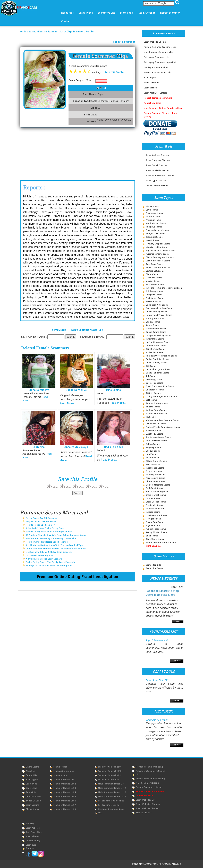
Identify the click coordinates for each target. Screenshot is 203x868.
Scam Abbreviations (64, 771)
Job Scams (151, 376)
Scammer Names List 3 (65, 788)
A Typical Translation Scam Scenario (44, 559)
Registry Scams (153, 447)
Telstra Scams (153, 407)
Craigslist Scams (154, 295)
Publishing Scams (154, 291)
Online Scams (28, 31)
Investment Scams (155, 339)
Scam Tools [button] (127, 13)
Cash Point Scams (154, 488)
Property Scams (154, 471)
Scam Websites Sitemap (148, 804)
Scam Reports (151, 77)
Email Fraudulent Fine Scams (160, 386)
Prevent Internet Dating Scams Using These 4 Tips (51, 538)
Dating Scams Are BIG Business (41, 518)
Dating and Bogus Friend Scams (161, 396)
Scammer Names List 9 (109, 767)
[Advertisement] (46, 153)
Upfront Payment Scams (158, 342)
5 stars (54, 487)
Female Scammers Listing (149, 787)
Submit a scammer (124, 42)
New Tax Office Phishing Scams (162, 356)
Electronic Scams (154, 505)
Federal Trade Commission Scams (163, 427)
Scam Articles (33, 828)
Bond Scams (152, 536)
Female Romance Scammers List (160, 47)
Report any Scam (152, 103)
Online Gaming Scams (156, 363)
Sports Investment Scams (158, 437)
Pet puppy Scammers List (157, 57)
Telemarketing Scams (157, 403)
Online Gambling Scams (157, 359)
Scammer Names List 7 (65, 805)
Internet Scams (153, 217)
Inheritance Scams (155, 468)
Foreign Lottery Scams (157, 230)
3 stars (81, 487)
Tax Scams (151, 366)
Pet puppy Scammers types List (160, 62)
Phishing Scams (153, 220)
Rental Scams (152, 325)
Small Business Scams (156, 441)
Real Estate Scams (155, 284)
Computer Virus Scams (157, 305)
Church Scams (153, 274)
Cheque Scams (153, 451)
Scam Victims (32, 805)
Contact (66, 21)
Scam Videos (150, 88)
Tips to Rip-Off (144, 813)
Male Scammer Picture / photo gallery (163, 108)
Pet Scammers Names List (111, 801)
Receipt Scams (153, 458)
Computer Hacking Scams (159, 335)
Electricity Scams (154, 434)
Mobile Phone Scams (156, 329)
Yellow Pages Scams (156, 410)
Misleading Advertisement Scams (163, 420)
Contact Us (31, 775)
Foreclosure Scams (155, 478)
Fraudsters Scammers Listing (150, 779)
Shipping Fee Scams (156, 475)
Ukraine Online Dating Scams (40, 555)
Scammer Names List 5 (65, 796)
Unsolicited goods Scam (158, 369)
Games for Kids (153, 565)
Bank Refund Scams (156, 349)
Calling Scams (153, 444)
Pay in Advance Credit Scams (160, 250)
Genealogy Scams (155, 390)
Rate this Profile (114, 72)
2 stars (93, 487)
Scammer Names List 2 (65, 784)
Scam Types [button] (86, 13)
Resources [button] (67, 13)
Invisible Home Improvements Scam (164, 288)
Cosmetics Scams (154, 383)
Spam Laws (31, 788)
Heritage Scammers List (156, 67)
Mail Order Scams (154, 352)
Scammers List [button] (106, 13)
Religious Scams (154, 227)
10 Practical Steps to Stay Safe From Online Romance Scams (56, 535)
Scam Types (32, 779)
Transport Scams (154, 237)
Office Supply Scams (156, 461)
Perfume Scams (154, 301)
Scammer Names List (64, 779)
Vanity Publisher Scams (157, 373)
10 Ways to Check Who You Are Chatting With (49, 566)
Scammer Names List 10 (110, 771)
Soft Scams (151, 400)
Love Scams (152, 210)
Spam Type (32, 784)
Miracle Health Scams (157, 413)
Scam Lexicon (60, 767)
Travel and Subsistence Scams (161, 542)
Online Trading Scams (157, 312)
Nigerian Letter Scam (156, 247)
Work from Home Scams (158, 267)
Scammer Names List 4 (65, 792)
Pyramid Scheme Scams (158, 254)
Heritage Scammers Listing (149, 767)
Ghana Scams (152, 206)
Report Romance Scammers (158, 98)
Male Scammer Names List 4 (112, 796)
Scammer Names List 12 (110, 779)
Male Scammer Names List (111, 784)
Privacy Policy (33, 841)
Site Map (30, 824)
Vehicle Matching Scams (158, 485)
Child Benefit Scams (156, 424)
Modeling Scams (154, 278)
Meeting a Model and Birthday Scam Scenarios (49, 552)
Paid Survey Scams (155, 298)
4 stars (68, 487)
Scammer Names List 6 (65, 801)
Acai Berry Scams (154, 264)
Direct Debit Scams (155, 481)
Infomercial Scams (155, 509)
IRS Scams (151, 417)
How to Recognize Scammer (40, 525)
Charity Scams (153, 322)
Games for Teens (154, 568)
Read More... (68, 403)
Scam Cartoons (151, 83)
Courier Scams (153, 498)
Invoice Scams (153, 512)
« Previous (59, 330)
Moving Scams (153, 281)
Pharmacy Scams (154, 430)
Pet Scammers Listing (109, 805)
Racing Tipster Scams (156, 532)
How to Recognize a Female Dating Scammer (49, 532)
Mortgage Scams (154, 519)
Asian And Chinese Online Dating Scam (45, 528)
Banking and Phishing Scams (160, 308)
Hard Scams (152, 454)
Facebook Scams (154, 213)
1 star (106, 487)
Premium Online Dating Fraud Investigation (77, 577)
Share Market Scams (156, 495)
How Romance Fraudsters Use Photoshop (47, 542)
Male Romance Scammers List (159, 52)
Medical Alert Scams (156, 223)
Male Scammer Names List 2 (112, 788)
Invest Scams (152, 240)
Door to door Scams (156, 346)
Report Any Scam (145, 796)
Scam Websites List (146, 800)
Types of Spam (34, 801)
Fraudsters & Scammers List (158, 72)
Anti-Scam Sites (34, 832)
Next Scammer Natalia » (87, 330)
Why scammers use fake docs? (42, 521)
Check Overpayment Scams (160, 257)
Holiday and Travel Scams (159, 315)
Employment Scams (156, 318)
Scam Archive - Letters (155, 93)
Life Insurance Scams (156, 515)
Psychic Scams (153, 526)
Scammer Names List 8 (65, 809)
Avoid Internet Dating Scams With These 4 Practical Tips (54, 545)
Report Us (31, 792)
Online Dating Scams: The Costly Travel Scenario (50, 562)
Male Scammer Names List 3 (112, 792)
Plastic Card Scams (155, 522)
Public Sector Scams (156, 529)
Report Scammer (170, 13)
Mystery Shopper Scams (158, 244)
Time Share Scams (155, 539)
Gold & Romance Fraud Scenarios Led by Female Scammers (56, 549)
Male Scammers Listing (147, 783)
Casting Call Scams (155, 271)
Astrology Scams (154, 380)
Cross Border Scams (156, 502)
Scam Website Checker (156, 42)
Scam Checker (147, 13)
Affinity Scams (153, 393)
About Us (31, 771)
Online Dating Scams (156, 332)
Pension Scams (153, 464)
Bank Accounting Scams (158, 492)
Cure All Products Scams (158, 261)
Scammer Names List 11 (110, 775)
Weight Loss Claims (156, 234)
